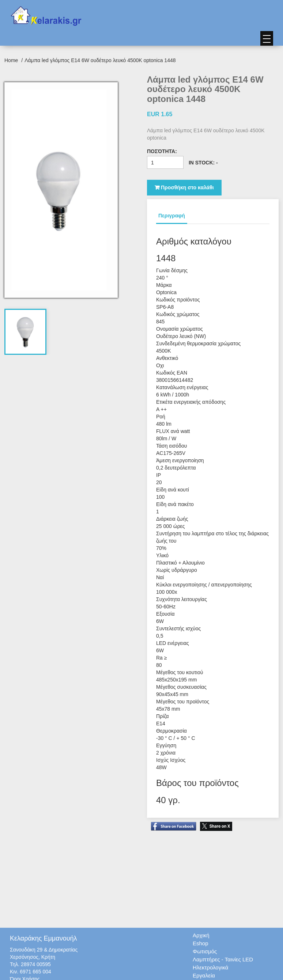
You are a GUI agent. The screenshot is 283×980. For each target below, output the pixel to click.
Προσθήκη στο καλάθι (184, 187)
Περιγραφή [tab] (172, 216)
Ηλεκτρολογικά (210, 967)
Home (12, 60)
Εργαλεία (204, 975)
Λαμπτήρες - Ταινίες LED (223, 959)
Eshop (201, 943)
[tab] (26, 332)
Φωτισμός (205, 951)
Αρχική (201, 935)
